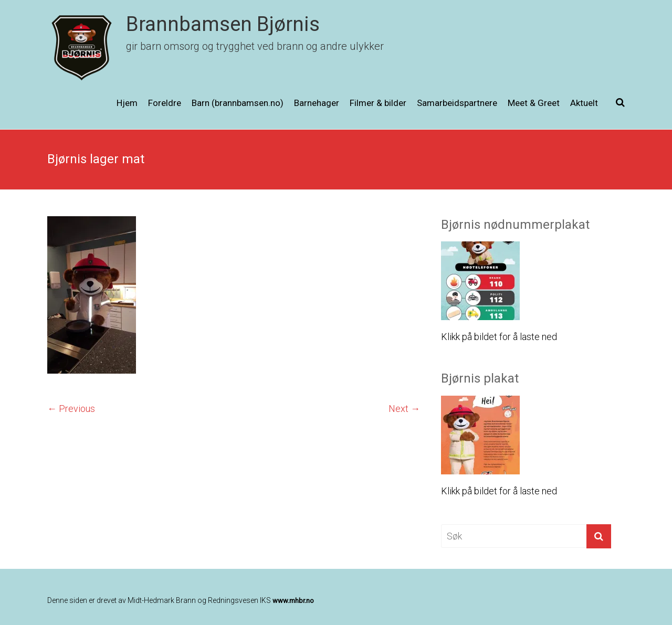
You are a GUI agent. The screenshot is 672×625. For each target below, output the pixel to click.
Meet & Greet (534, 103)
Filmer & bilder (378, 103)
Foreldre (165, 103)
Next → (404, 409)
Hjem (127, 103)
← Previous (71, 409)
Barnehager (317, 103)
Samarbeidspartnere (457, 103)
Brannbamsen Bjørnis (223, 24)
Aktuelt (584, 103)
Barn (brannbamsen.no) (238, 103)
